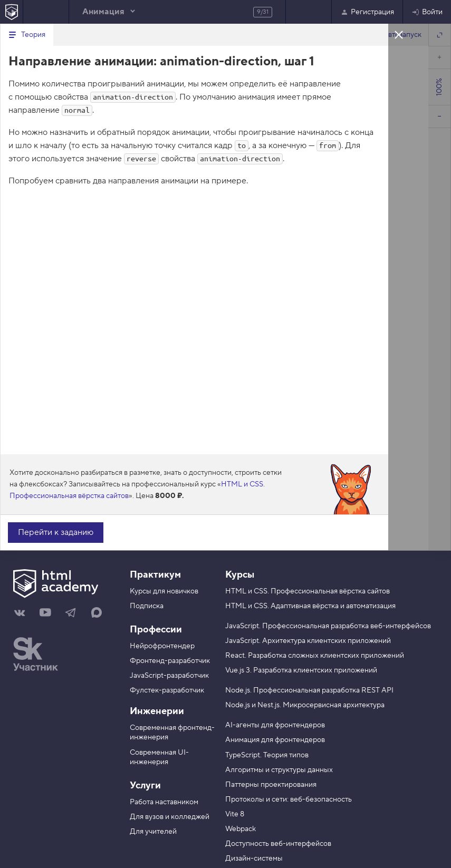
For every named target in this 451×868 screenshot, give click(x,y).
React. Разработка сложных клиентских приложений (315, 656)
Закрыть (399, 34)
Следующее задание (309, 12)
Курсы (240, 575)
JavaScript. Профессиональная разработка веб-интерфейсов (328, 626)
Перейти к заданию (56, 532)
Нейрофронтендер (162, 646)
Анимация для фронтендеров (275, 740)
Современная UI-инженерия (159, 757)
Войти (427, 12)
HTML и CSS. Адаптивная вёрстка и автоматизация (310, 606)
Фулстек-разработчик (167, 690)
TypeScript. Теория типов (267, 755)
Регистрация (367, 12)
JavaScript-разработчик (169, 676)
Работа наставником (164, 802)
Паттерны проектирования (271, 785)
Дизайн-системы (254, 859)
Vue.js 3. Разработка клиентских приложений (301, 670)
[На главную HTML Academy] (11, 12)
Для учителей (153, 832)
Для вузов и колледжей (170, 817)
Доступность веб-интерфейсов (278, 844)
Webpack (241, 829)
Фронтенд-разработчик (170, 661)
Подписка (147, 606)
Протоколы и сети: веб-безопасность (289, 799)
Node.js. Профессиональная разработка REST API (309, 690)
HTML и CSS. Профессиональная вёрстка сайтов (308, 591)
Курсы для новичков (164, 591)
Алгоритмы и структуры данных (279, 770)
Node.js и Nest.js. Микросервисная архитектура (305, 705)
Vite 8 (235, 814)
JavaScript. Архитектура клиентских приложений (308, 641)
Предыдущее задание (46, 12)
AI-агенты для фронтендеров (275, 725)
